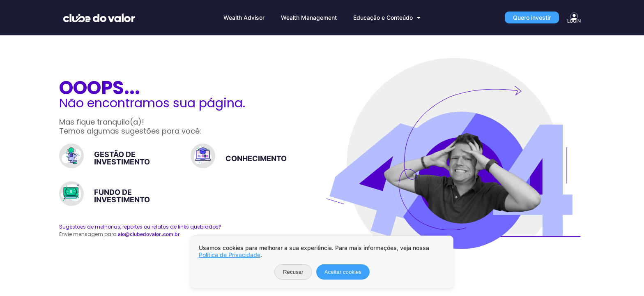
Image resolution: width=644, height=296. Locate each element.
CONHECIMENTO (256, 158)
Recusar (293, 272)
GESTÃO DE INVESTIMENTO (122, 158)
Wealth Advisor (244, 17)
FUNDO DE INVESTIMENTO (122, 196)
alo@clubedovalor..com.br (149, 234)
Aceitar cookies (343, 272)
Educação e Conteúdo (387, 18)
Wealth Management (309, 17)
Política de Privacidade (230, 255)
